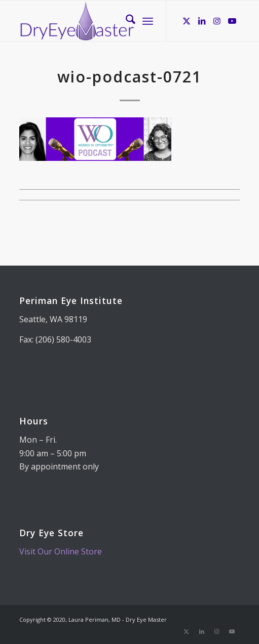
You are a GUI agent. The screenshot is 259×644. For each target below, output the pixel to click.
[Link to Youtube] (232, 21)
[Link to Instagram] (217, 21)
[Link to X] (187, 21)
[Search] (125, 21)
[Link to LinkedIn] (202, 21)
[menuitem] (125, 21)
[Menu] (148, 21)
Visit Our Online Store (61, 551)
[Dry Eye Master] (107, 21)
